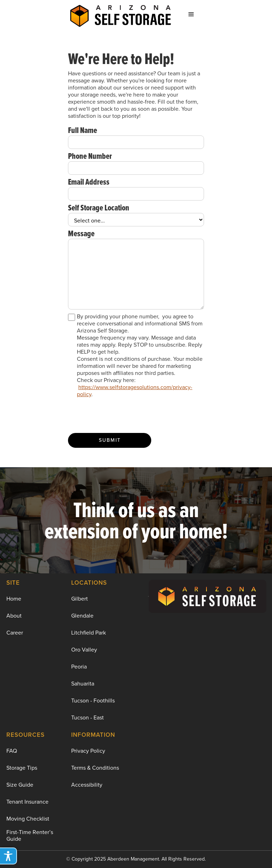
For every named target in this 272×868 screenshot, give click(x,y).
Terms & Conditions (95, 768)
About (14, 616)
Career (15, 633)
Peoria (79, 667)
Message (81, 233)
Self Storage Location (99, 208)
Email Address (89, 182)
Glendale (82, 616)
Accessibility (87, 785)
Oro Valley (84, 650)
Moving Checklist (28, 819)
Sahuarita (83, 684)
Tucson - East (87, 717)
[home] (121, 14)
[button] (191, 15)
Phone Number (90, 156)
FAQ (12, 751)
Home (14, 599)
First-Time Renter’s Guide (30, 835)
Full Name (83, 130)
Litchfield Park (89, 633)
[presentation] (122, 416)
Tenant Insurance (27, 802)
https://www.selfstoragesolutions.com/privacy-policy (135, 391)
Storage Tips (22, 768)
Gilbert (80, 599)
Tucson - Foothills (93, 701)
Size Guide (20, 785)
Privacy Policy (88, 751)
